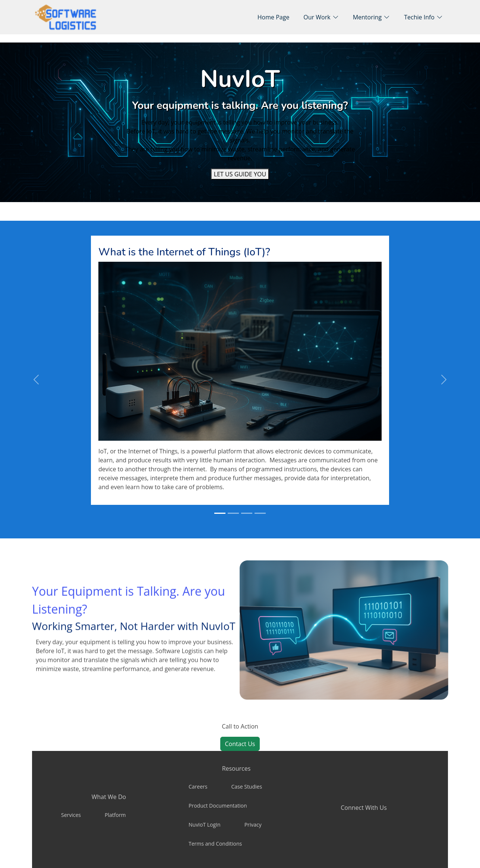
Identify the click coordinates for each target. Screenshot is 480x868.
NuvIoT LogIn (205, 825)
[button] (321, 17)
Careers (198, 787)
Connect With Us (364, 808)
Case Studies (247, 787)
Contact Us (240, 744)
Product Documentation (218, 806)
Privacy (253, 825)
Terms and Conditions (215, 844)
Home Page (274, 17)
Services (71, 815)
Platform (115, 815)
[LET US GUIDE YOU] (240, 174)
